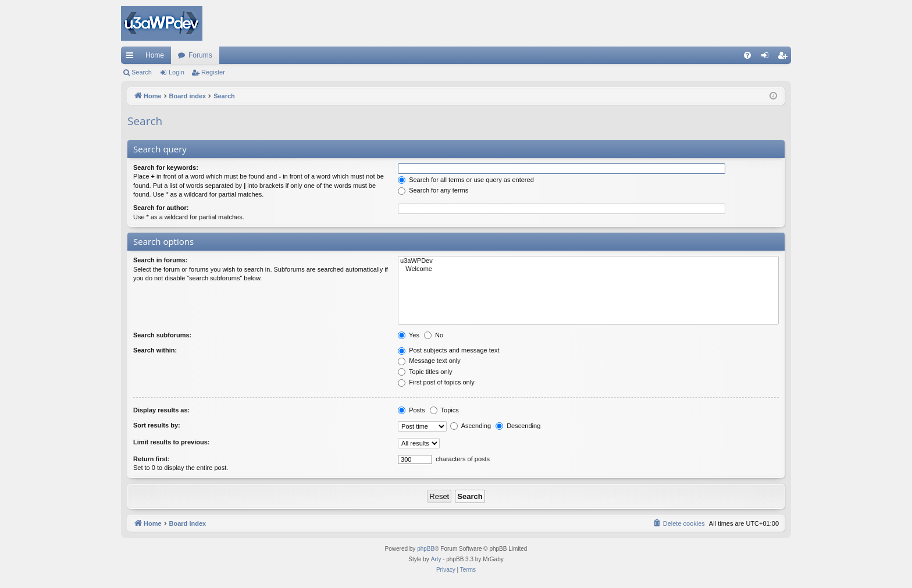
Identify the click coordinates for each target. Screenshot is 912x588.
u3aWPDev (588, 261)
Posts (412, 410)
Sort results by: (157, 425)
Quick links (132, 58)
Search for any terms (433, 190)
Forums (200, 55)
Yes (409, 335)
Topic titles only (425, 372)
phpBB (426, 549)
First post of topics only (436, 382)
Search (142, 72)
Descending (518, 426)
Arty (436, 559)
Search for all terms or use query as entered (466, 180)
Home (155, 55)
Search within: (155, 350)
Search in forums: (161, 260)
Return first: (152, 459)
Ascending (471, 426)
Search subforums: (162, 335)
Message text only (429, 361)
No (434, 335)
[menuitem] (747, 55)
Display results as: (161, 410)
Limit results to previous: (171, 442)
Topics (444, 410)
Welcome (588, 269)
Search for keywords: (166, 168)
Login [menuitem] (767, 58)
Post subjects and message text (448, 350)
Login (177, 72)
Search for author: (161, 208)
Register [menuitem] (785, 58)
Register (213, 72)
